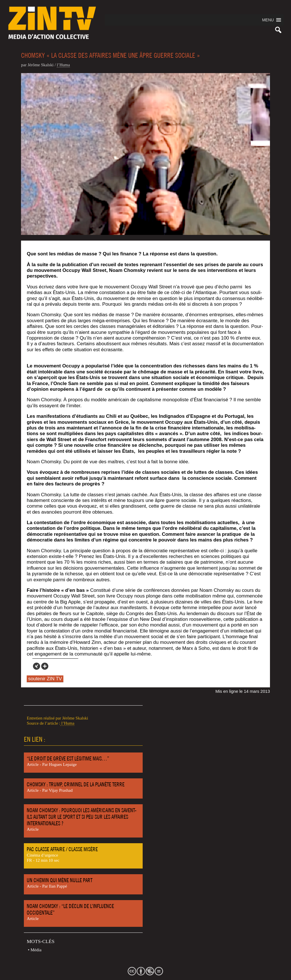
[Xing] (37, 666)
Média (36, 950)
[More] (45, 666)
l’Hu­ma (63, 65)
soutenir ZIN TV (45, 679)
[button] (268, 20)
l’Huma (67, 723)
